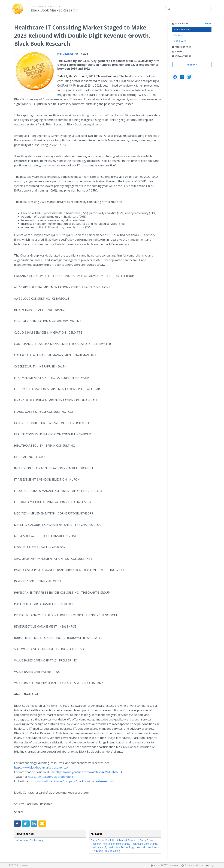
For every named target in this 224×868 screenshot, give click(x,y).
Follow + (192, 65)
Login (212, 865)
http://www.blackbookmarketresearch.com (42, 767)
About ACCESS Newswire (166, 865)
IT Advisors (97, 851)
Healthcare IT (99, 847)
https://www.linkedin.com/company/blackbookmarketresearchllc (72, 781)
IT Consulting (112, 851)
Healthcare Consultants (144, 844)
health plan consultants (116, 844)
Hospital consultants (147, 847)
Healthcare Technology (121, 847)
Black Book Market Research (54, 10)
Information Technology (30, 840)
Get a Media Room (194, 865)
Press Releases (182, 30)
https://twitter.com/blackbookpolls (51, 777)
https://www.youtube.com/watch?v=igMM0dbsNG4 (89, 772)
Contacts (179, 35)
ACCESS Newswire (19, 865)
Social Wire (180, 41)
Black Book (97, 840)
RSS (208, 24)
